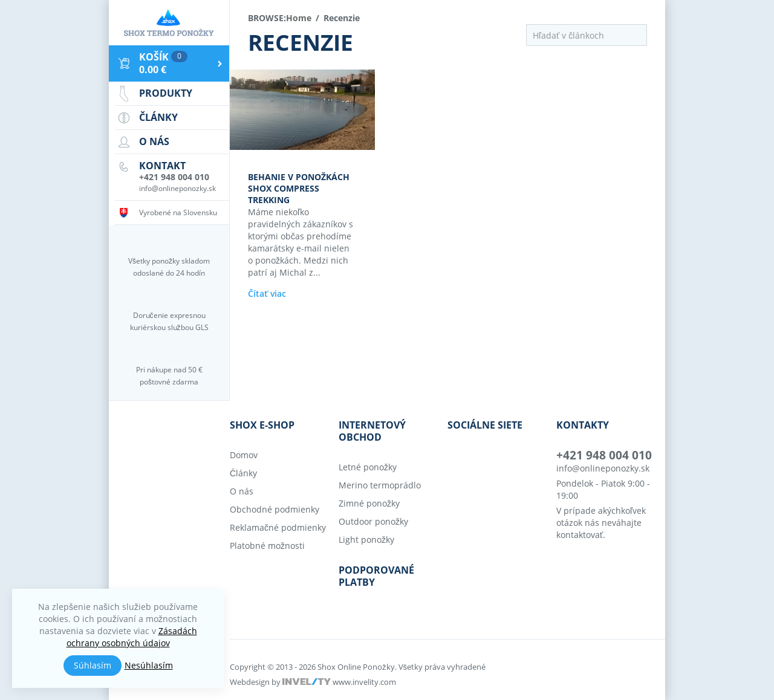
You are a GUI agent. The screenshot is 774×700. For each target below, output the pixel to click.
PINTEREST (536, 464)
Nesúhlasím (149, 665)
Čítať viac (267, 293)
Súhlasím (93, 665)
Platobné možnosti (267, 546)
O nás (242, 491)
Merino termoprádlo (380, 485)
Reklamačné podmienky (278, 527)
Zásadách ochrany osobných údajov (132, 637)
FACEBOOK (454, 464)
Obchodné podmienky (275, 509)
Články (243, 473)
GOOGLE (507, 464)
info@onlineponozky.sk (603, 468)
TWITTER (479, 464)
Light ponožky (366, 540)
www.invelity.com (364, 682)
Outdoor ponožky (373, 521)
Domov (244, 455)
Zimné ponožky (369, 503)
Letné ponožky (368, 467)
